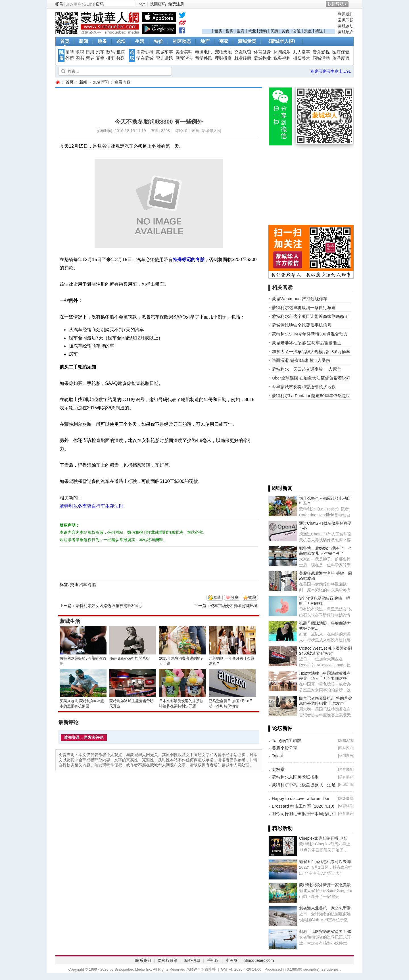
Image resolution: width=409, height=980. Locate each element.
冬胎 (92, 585)
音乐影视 (321, 52)
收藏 (252, 597)
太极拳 (278, 769)
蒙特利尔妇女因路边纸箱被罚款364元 (109, 606)
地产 (205, 41)
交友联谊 (243, 52)
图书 (80, 58)
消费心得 (145, 52)
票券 (90, 58)
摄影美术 (302, 58)
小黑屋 (231, 960)
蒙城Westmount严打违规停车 (300, 299)
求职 (80, 52)
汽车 (100, 52)
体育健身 (262, 52)
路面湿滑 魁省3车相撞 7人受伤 (301, 360)
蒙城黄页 (247, 41)
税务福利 (282, 58)
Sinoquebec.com (259, 960)
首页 (65, 41)
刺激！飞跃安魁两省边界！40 (325, 931)
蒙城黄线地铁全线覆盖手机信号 (302, 325)
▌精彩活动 (280, 828)
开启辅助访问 (352, 4)
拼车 (110, 58)
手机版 (213, 960)
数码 (110, 52)
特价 (158, 41)
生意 (241, 31)
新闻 (84, 41)
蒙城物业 (262, 58)
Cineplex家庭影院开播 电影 (323, 838)
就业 (252, 31)
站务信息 (192, 960)
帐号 (59, 4)
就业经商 (243, 58)
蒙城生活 (70, 621)
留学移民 (204, 58)
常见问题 (346, 20)
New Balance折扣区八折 (130, 658)
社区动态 (182, 41)
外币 (70, 58)
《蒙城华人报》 (282, 41)
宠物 (100, 58)
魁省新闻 (101, 82)
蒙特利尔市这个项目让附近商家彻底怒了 (310, 316)
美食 (285, 31)
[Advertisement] (269, 20)
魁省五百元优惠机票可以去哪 (325, 862)
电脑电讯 (204, 52)
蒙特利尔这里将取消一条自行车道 (304, 307)
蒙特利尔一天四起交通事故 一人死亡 (306, 369)
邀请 (217, 597)
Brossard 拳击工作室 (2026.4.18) (303, 806)
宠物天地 (223, 52)
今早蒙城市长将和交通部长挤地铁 (304, 387)
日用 (90, 52)
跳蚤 (102, 41)
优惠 (274, 31)
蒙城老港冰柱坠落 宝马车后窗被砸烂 (306, 343)
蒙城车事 (164, 52)
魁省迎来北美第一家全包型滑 (325, 908)
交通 (297, 31)
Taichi (277, 756)
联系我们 (346, 14)
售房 (229, 31)
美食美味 (184, 52)
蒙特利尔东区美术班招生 (295, 777)
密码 (100, 4)
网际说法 (184, 58)
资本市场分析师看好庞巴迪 (234, 606)
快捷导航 (336, 4)
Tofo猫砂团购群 (286, 740)
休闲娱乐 (282, 52)
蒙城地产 (346, 32)
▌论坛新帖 (280, 728)
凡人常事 (302, 52)
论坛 (121, 41)
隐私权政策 (168, 960)
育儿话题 (164, 58)
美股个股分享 (285, 748)
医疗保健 (341, 52)
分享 (235, 597)
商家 (224, 41)
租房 (218, 31)
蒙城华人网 (58, 82)
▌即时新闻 (280, 488)
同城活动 (321, 58)
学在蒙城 (145, 58)
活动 (263, 31)
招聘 (70, 52)
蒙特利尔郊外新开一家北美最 (325, 885)
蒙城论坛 (346, 26)
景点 (308, 31)
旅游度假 (341, 58)
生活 (140, 41)
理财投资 (223, 58)
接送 (319, 31)
